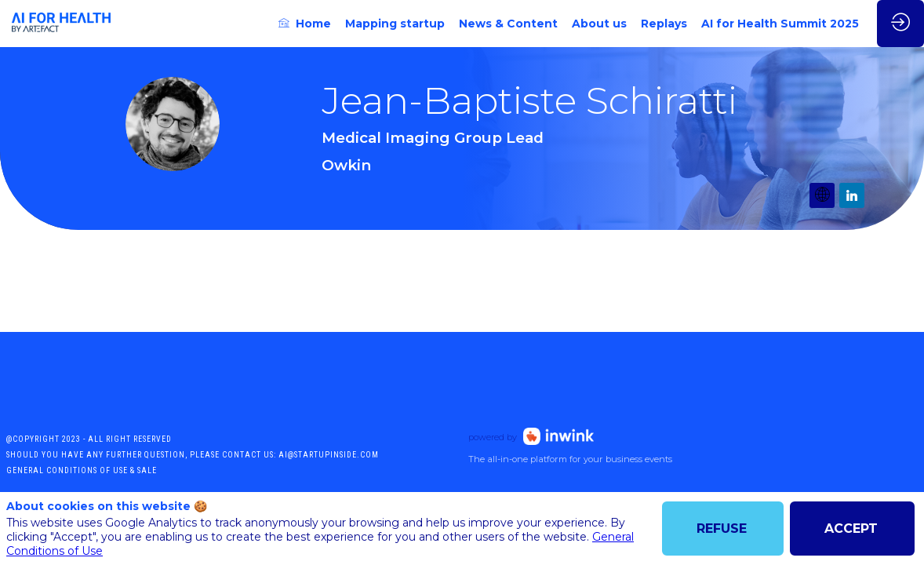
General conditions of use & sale (82, 470)
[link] (305, 24)
